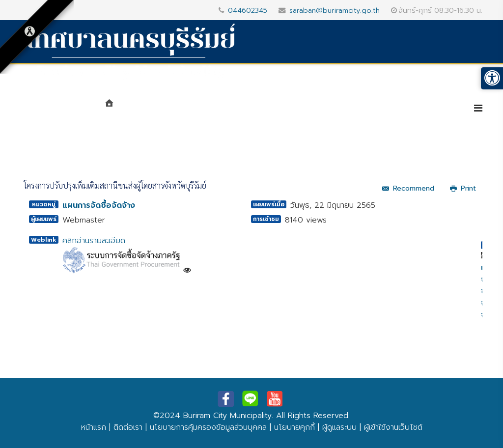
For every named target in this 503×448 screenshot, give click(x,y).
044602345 (248, 10)
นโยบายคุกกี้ (294, 427)
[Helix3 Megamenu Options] (478, 108)
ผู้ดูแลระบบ (339, 427)
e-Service (432, 109)
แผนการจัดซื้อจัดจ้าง (99, 205)
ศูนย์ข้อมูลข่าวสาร (284, 109)
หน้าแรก (94, 427)
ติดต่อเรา (128, 427)
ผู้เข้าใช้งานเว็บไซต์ (393, 427)
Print (463, 188)
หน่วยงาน (213, 109)
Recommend (408, 188)
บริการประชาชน (363, 109)
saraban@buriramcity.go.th (335, 10)
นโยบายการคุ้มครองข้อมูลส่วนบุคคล (208, 427)
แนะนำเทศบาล (153, 109)
